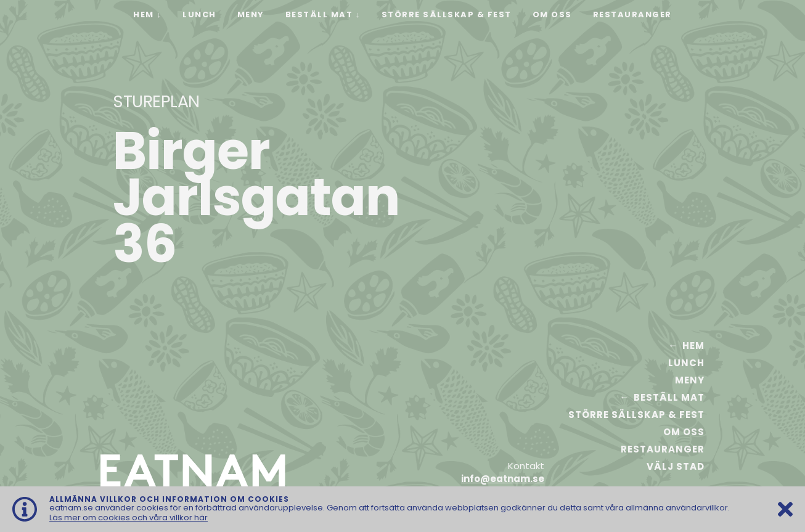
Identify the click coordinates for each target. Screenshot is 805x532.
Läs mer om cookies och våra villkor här (129, 518)
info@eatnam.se (503, 479)
